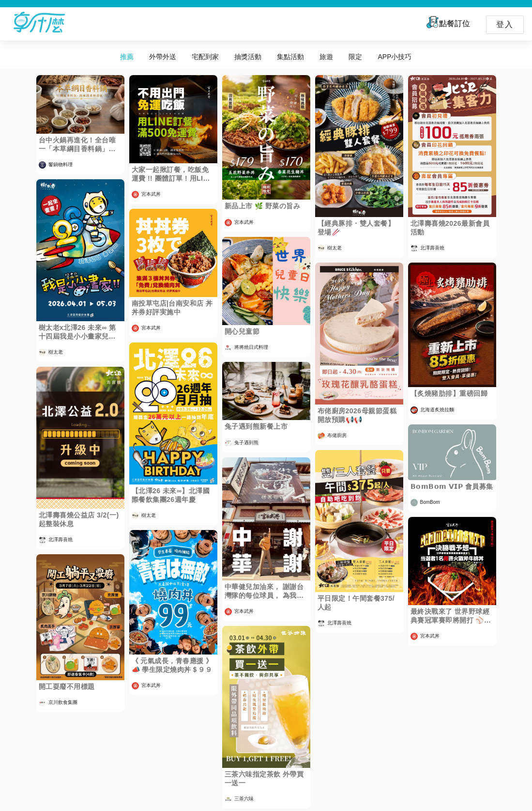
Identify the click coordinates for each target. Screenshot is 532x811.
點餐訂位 (447, 22)
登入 (505, 24)
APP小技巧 (395, 57)
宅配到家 (205, 57)
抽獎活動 (248, 57)
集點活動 (290, 57)
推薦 (127, 57)
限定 (355, 57)
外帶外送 (163, 57)
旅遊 (326, 57)
